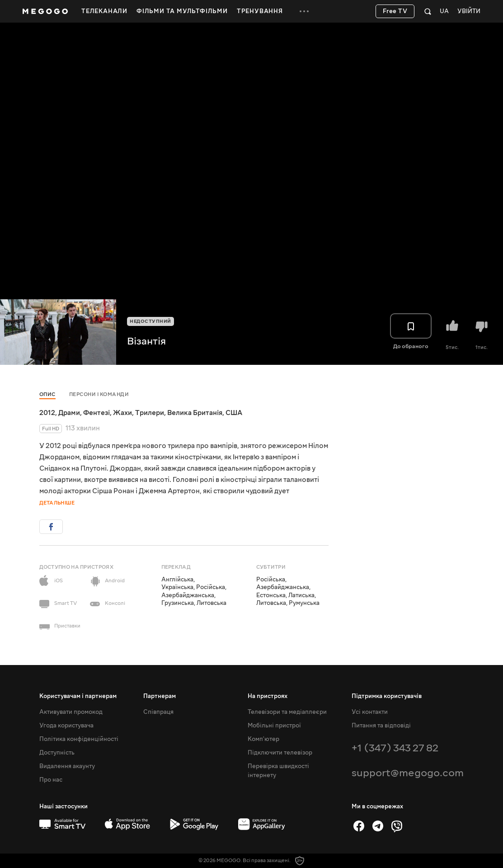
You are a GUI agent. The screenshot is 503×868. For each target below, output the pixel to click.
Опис (47, 394)
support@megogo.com (408, 773)
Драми (69, 413)
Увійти (469, 12)
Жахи (122, 413)
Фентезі (96, 413)
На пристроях (268, 696)
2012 (47, 413)
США (234, 413)
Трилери (150, 413)
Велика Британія (195, 413)
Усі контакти (370, 712)
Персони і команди (99, 394)
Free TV (395, 11)
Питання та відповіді (381, 726)
